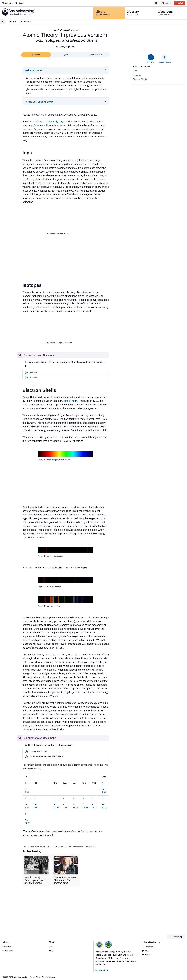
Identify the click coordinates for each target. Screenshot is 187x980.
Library (11, 21)
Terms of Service (49, 977)
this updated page (87, 115)
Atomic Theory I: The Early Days (47, 122)
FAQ (51, 951)
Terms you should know (39, 102)
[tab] (151, 59)
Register (19, 3)
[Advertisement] (158, 104)
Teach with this (95, 55)
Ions (135, 71)
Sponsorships (102, 970)
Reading (36, 55)
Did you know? (34, 70)
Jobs (11, 3)
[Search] (156, 3)
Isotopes (137, 75)
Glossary (7, 946)
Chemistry (26, 21)
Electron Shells (140, 79)
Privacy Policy (35, 977)
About (5, 3)
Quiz (66, 55)
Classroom (8, 951)
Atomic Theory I (71, 401)
